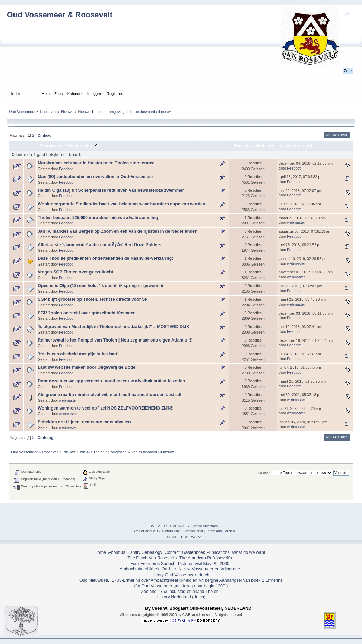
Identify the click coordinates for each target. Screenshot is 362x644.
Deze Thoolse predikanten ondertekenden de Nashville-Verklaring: (105, 258)
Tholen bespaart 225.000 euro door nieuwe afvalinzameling (98, 218)
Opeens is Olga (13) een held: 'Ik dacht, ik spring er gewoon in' (102, 286)
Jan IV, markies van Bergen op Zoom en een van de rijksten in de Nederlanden (117, 231)
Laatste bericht (297, 146)
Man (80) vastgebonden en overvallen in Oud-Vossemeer (95, 177)
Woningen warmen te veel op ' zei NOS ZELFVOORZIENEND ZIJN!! (106, 408)
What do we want (249, 552)
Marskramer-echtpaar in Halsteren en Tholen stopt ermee (96, 163)
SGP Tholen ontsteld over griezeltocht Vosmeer (86, 313)
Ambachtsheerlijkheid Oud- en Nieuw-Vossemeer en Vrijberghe (180, 569)
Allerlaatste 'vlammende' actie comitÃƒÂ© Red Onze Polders (99, 245)
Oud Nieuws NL (94, 580)
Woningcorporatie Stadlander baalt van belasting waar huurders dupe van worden (121, 204)
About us (117, 552)
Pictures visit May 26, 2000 (204, 564)
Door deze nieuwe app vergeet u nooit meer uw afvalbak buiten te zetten (111, 381)
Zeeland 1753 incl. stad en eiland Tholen (180, 592)
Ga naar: (264, 473)
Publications (218, 552)
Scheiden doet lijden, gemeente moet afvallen (84, 422)
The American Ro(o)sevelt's (206, 558)
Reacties (243, 146)
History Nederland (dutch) (181, 597)
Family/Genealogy (145, 552)
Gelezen (264, 146)
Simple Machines (204, 526)
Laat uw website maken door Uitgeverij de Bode (87, 367)
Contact (172, 552)
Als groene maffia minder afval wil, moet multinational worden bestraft (109, 395)
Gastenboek (194, 552)
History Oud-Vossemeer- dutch (180, 575)
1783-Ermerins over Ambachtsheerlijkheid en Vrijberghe (164, 580)
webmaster (296, 222)
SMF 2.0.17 (159, 526)
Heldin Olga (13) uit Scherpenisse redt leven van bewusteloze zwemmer (111, 190)
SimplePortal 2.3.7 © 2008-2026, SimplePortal (168, 531)
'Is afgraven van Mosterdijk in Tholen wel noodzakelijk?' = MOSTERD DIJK (113, 327)
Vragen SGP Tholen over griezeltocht (75, 272)
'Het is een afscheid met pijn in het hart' (78, 354)
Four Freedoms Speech (153, 564)
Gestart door (83, 146)
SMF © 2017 (180, 526)
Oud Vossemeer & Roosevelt (60, 15)
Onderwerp (52, 146)
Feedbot (66, 169)
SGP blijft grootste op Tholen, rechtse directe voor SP (93, 299)
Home (100, 552)
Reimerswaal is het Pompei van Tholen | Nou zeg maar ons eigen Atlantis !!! (115, 340)
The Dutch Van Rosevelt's (152, 558)
